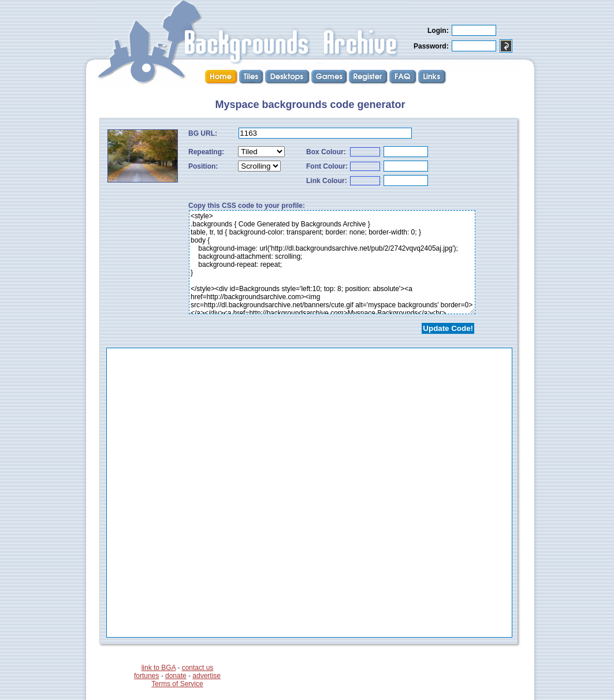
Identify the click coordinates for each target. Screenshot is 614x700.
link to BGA (159, 668)
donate (176, 676)
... (309, 493)
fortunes (146, 676)
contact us (198, 668)
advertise (206, 676)
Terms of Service (177, 684)
